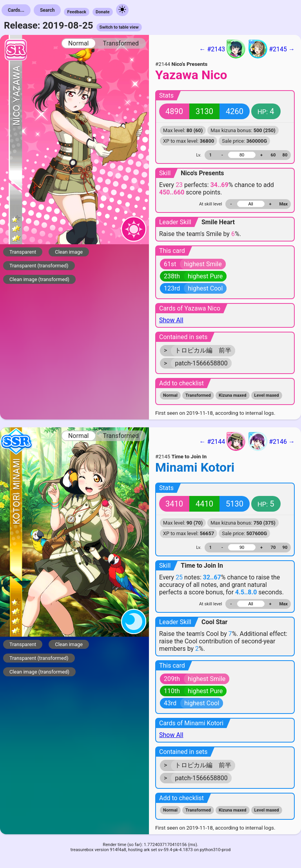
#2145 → (272, 49)
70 (273, 547)
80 (285, 155)
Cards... (16, 10)
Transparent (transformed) (39, 266)
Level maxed (267, 395)
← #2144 (222, 441)
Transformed (121, 43)
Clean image (69, 252)
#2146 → (272, 441)
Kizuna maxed (233, 395)
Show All (171, 320)
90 (285, 547)
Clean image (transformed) (39, 279)
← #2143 (222, 49)
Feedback (77, 12)
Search (47, 10)
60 (273, 155)
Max (284, 204)
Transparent (23, 252)
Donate (103, 12)
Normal (79, 43)
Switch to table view (119, 27)
